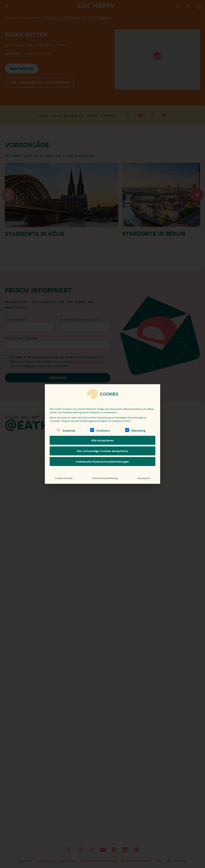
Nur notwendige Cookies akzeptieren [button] (103, 451)
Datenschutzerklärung (105, 478)
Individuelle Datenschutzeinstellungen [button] (102, 461)
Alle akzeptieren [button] (102, 440)
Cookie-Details (64, 478)
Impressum (144, 478)
